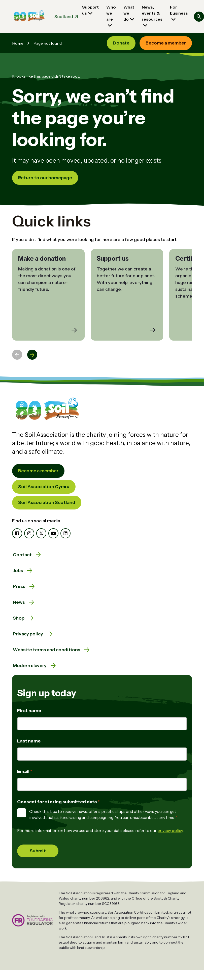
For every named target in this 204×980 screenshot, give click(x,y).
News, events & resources (152, 13)
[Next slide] (32, 355)
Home (18, 43)
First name (29, 711)
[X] (41, 533)
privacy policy (170, 830)
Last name (29, 741)
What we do (129, 13)
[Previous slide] (17, 355)
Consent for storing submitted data (57, 802)
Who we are (111, 13)
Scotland (64, 17)
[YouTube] (53, 533)
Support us (90, 10)
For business (179, 10)
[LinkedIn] (65, 533)
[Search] (199, 17)
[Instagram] (29, 533)
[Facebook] (17, 533)
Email (24, 771)
